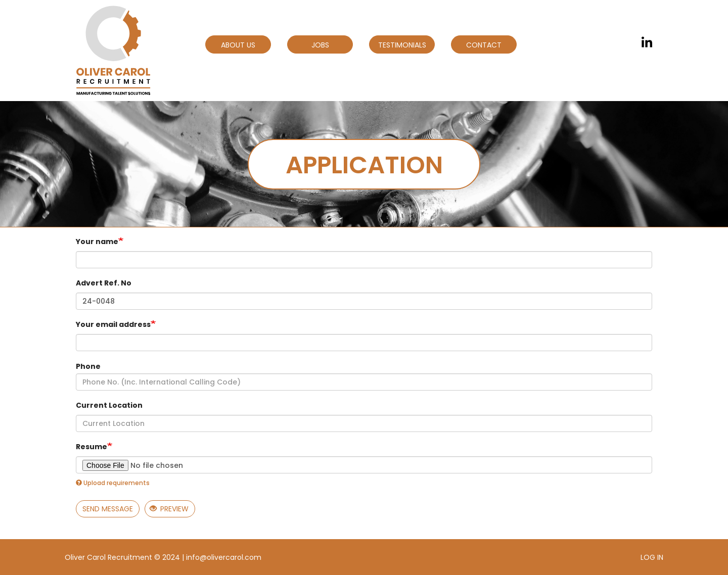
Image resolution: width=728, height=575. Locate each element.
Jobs (320, 45)
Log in (652, 557)
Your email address (113, 324)
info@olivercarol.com (224, 557)
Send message (108, 509)
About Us (238, 45)
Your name (97, 242)
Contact (484, 45)
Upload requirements (113, 483)
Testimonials (402, 45)
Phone (88, 366)
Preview (169, 509)
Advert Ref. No (104, 283)
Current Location (109, 405)
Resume (92, 447)
